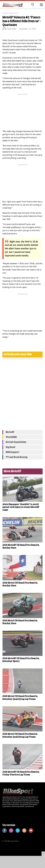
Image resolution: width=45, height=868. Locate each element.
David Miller (12, 29)
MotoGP (13, 13)
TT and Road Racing (17, 457)
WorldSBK (11, 437)
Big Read (10, 447)
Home (5, 13)
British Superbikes (16, 442)
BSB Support (12, 452)
